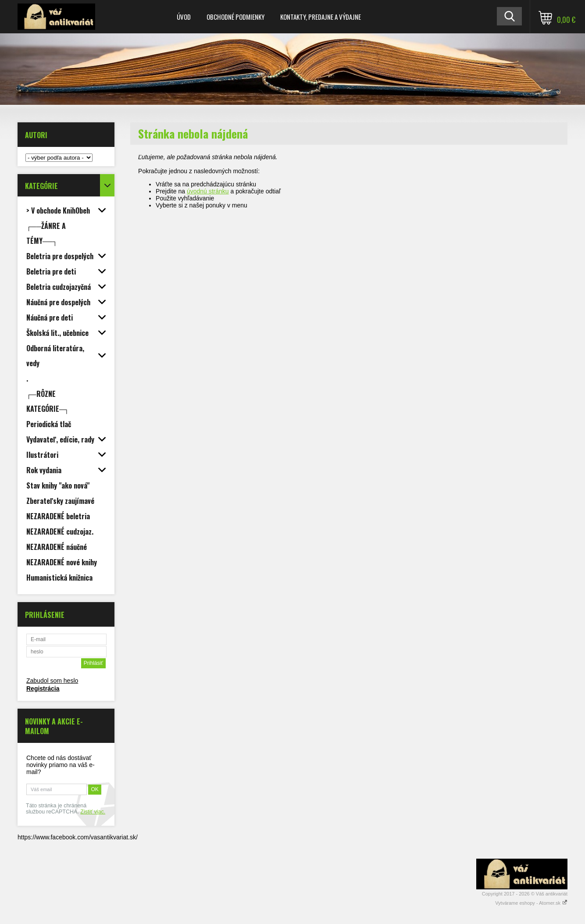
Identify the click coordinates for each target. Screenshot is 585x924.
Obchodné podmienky (235, 17)
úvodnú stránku (208, 191)
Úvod (184, 17)
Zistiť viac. (93, 812)
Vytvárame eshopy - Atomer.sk (531, 903)
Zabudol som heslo (52, 681)
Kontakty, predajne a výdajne (321, 17)
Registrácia (43, 689)
